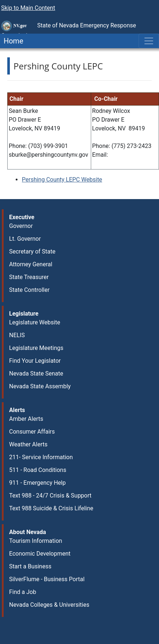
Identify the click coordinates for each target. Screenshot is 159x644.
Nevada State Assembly (40, 386)
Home (12, 41)
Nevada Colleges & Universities (49, 605)
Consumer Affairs (32, 432)
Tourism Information (36, 541)
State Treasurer (29, 277)
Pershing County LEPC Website (62, 180)
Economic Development (40, 554)
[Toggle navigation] (149, 41)
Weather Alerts (28, 444)
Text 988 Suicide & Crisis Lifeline (51, 508)
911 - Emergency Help (37, 483)
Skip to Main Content (28, 8)
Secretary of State (32, 251)
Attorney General (31, 264)
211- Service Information (41, 457)
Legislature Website (35, 322)
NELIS (17, 335)
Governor (21, 226)
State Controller (29, 290)
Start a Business (30, 566)
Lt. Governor (25, 239)
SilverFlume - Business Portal (47, 579)
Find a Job (23, 592)
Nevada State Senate (36, 374)
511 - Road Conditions (38, 470)
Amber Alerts (26, 419)
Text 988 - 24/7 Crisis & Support (50, 496)
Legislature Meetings (36, 348)
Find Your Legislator (35, 361)
